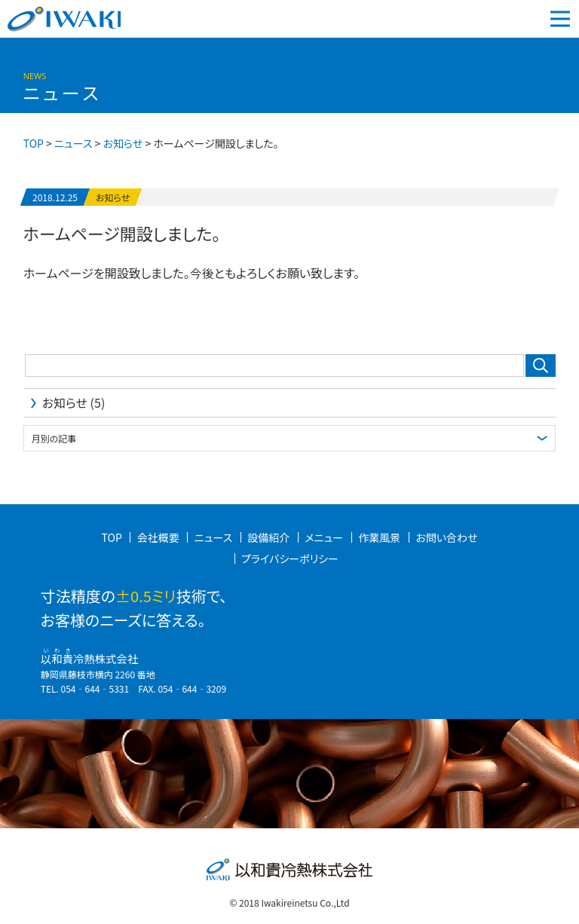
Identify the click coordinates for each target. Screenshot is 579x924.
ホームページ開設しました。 (122, 233)
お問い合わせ (446, 537)
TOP (112, 537)
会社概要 (158, 537)
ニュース (73, 143)
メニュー (324, 537)
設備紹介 (268, 537)
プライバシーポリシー (290, 558)
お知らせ (113, 197)
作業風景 (379, 537)
